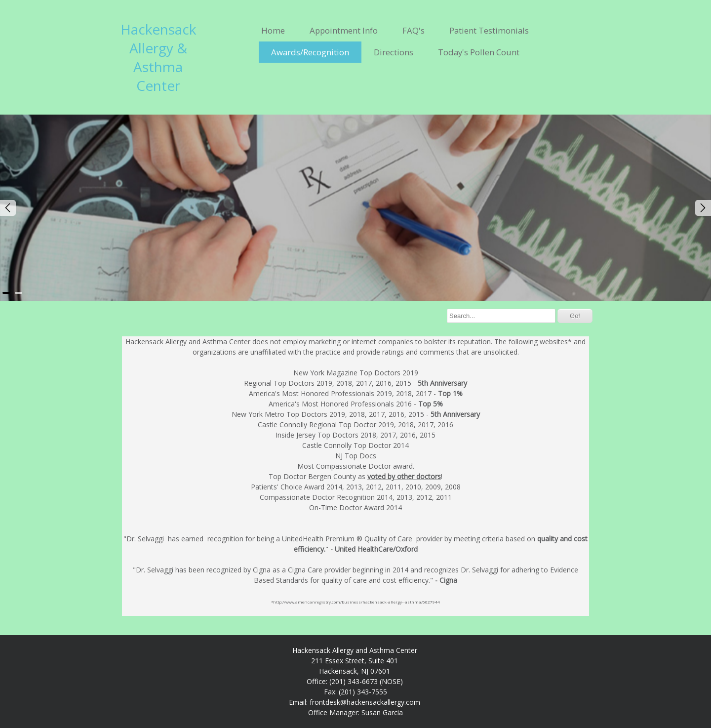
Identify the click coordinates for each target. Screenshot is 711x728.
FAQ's (414, 30)
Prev (8, 208)
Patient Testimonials (489, 30)
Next (703, 208)
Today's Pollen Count (479, 52)
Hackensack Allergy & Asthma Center (158, 57)
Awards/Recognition (310, 52)
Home (273, 30)
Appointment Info (344, 30)
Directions (394, 52)
